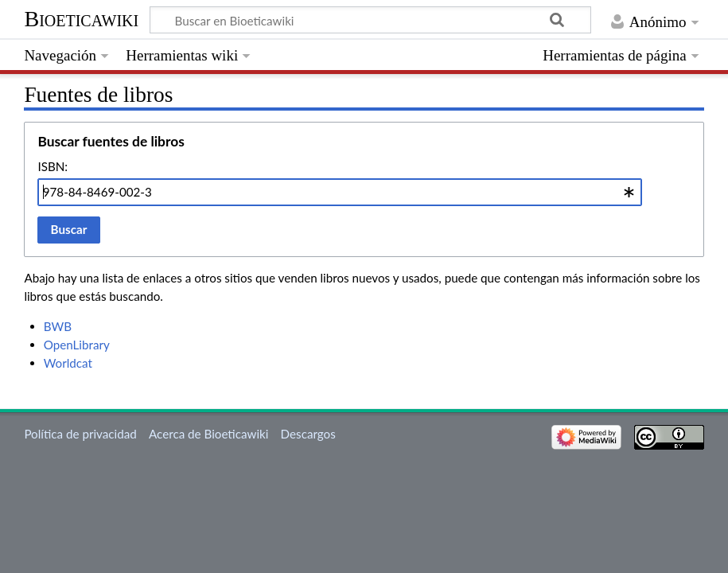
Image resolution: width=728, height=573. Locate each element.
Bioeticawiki (81, 19)
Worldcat (68, 363)
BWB (58, 326)
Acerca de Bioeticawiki (208, 434)
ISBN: (53, 166)
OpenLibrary (77, 345)
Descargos (308, 434)
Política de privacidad (80, 434)
